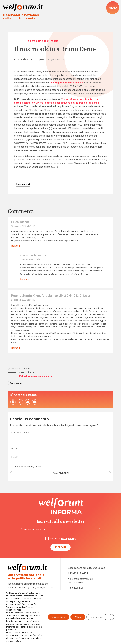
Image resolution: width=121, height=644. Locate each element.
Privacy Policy (34, 468)
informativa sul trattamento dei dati (22, 613)
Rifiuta (76, 616)
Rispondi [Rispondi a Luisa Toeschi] (16, 247)
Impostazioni (96, 616)
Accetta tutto (55, 616)
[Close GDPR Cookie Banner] (111, 616)
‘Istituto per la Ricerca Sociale (66, 83)
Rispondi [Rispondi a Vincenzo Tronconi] (24, 280)
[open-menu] (113, 8)
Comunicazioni (24, 185)
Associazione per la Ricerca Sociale (87, 570)
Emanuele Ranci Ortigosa (30, 60)
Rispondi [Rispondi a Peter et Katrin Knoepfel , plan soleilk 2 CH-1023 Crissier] (16, 349)
